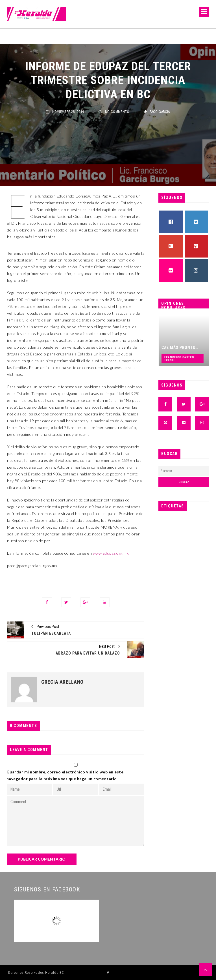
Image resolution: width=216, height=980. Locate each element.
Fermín (14, 36)
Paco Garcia (160, 112)
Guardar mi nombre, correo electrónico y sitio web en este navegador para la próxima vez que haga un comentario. (65, 775)
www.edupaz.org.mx (111, 553)
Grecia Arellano (62, 682)
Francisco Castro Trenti (190, 359)
